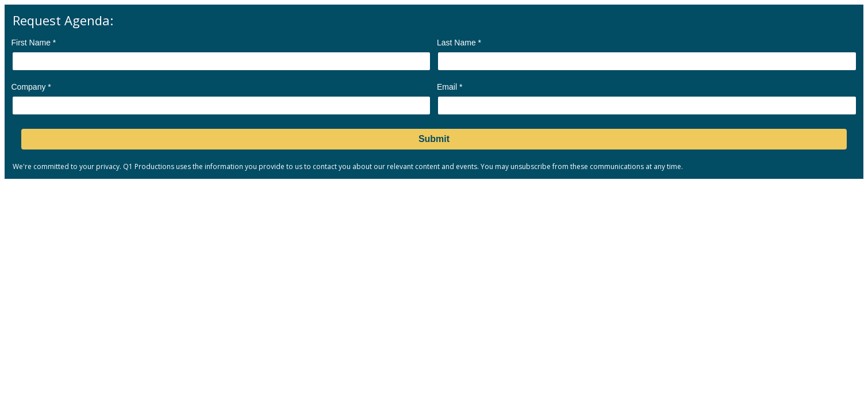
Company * (31, 87)
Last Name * (459, 43)
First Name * (34, 43)
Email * (450, 87)
